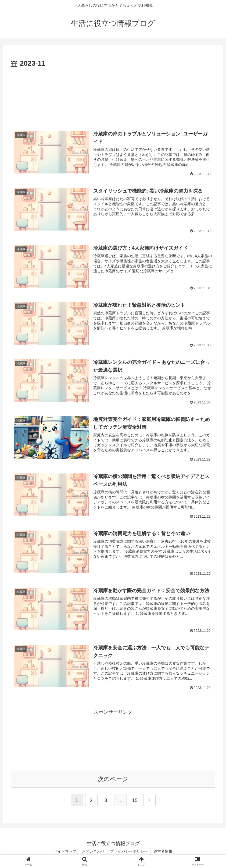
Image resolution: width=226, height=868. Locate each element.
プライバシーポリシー (129, 851)
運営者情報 (163, 851)
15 (135, 800)
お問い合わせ (93, 851)
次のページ (113, 779)
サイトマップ (65, 851)
